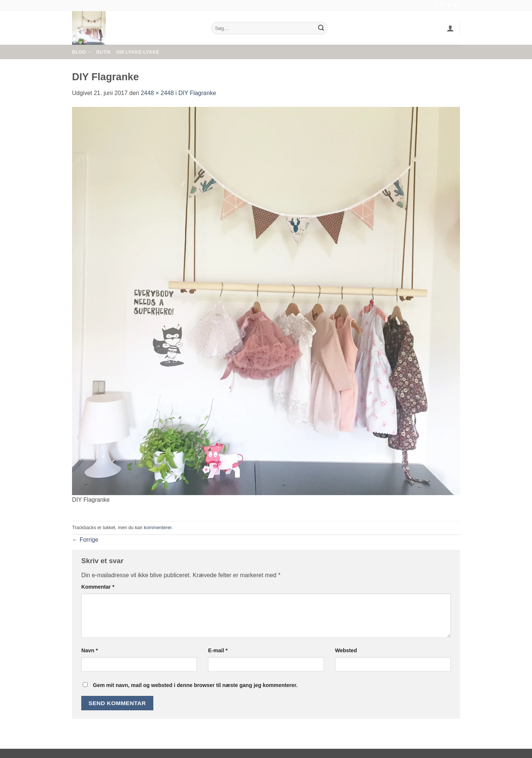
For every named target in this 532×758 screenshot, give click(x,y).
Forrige (85, 540)
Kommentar (98, 587)
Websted (346, 650)
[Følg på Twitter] (449, 6)
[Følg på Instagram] (442, 6)
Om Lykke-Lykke (138, 52)
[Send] (321, 28)
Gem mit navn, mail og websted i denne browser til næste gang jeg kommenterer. (195, 685)
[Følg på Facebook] (435, 6)
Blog (81, 52)
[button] (450, 28)
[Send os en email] (456, 6)
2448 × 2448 (157, 93)
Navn (90, 650)
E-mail (218, 650)
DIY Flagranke (197, 93)
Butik (103, 52)
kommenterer (158, 527)
